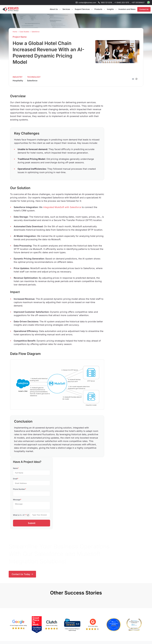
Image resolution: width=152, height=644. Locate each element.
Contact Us (144, 9)
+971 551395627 (138, 3)
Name (16, 468)
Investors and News (127, 9)
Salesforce (35, 32)
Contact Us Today (22, 574)
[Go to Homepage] (10, 9)
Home (15, 32)
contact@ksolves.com (87, 3)
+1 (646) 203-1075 (122, 3)
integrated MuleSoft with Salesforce (62, 207)
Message (17, 500)
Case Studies (24, 32)
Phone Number (19, 489)
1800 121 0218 (106, 3)
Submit (32, 523)
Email (16, 479)
